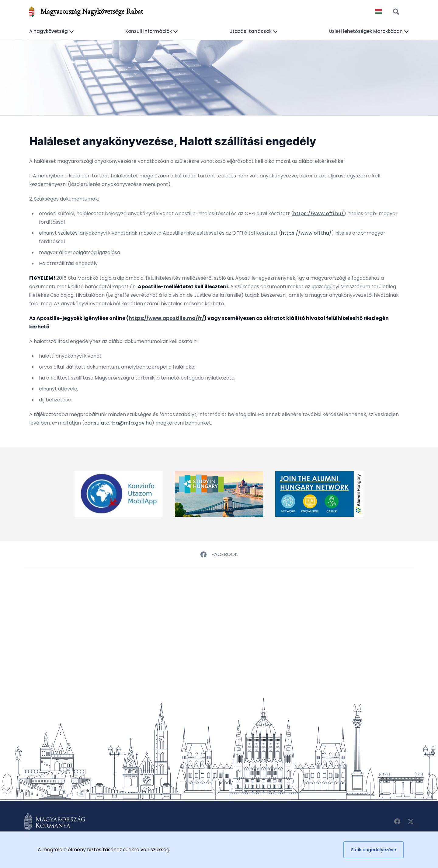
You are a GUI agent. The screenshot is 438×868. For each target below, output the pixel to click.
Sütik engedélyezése (374, 850)
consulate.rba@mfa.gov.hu (118, 423)
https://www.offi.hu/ (318, 213)
